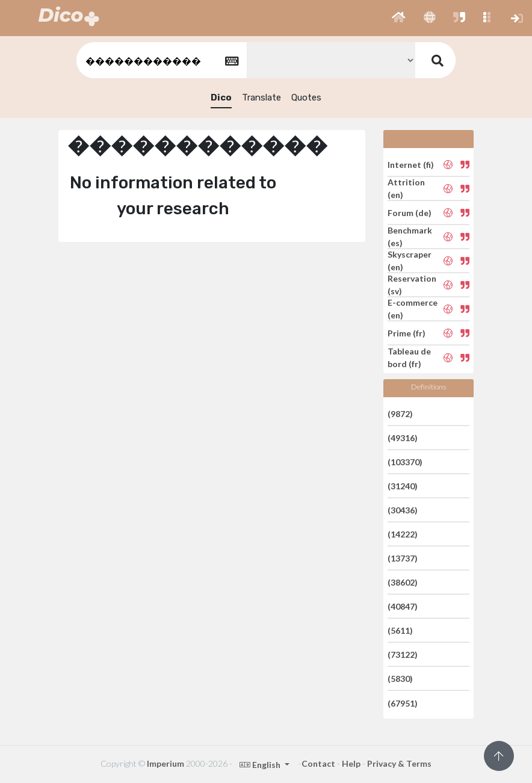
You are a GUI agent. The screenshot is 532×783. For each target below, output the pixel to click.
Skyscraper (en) (410, 261)
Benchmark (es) (410, 237)
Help (351, 763)
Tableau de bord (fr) (409, 357)
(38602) (403, 582)
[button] (399, 18)
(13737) (403, 558)
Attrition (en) (406, 188)
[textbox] (161, 60)
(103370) (405, 462)
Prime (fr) (407, 333)
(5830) (400, 679)
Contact (318, 763)
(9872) (400, 413)
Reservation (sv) (412, 285)
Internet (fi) (411, 164)
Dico (221, 97)
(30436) (403, 510)
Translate (261, 97)
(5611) (400, 630)
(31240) (403, 486)
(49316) (403, 438)
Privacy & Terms (399, 763)
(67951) (403, 703)
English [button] (261, 765)
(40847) (403, 606)
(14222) (403, 534)
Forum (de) (410, 213)
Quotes (306, 97)
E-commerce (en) (413, 309)
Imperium (165, 763)
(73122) (403, 655)
